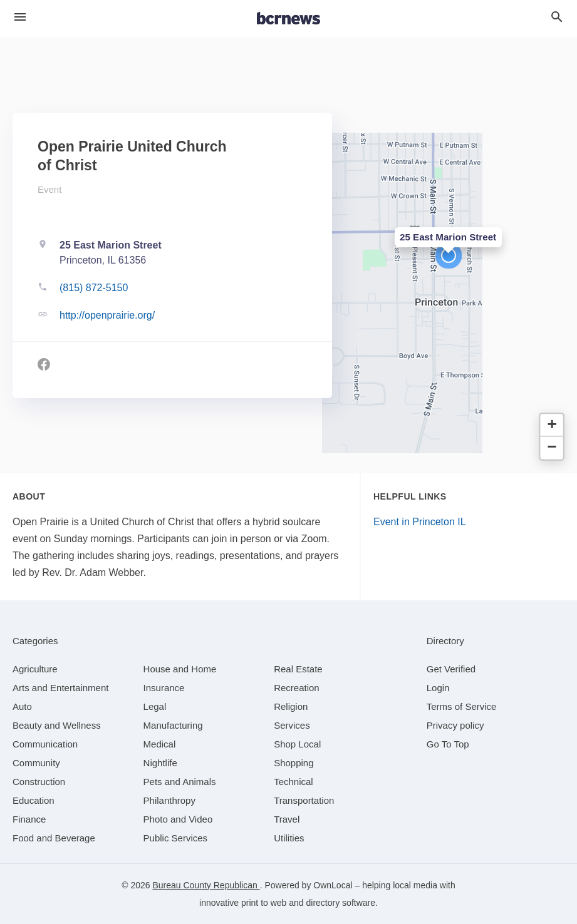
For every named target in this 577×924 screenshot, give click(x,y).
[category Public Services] (176, 838)
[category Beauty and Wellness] (57, 725)
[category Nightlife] (160, 763)
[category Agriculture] (35, 669)
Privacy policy (455, 725)
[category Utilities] (289, 838)
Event (49, 189)
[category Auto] (22, 706)
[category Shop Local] (297, 744)
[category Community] (36, 763)
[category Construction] (39, 782)
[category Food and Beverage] (54, 838)
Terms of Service (462, 706)
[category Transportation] (304, 800)
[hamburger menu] (20, 17)
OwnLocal (333, 885)
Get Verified (451, 669)
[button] (449, 255)
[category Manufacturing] (173, 725)
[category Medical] (160, 744)
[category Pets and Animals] (180, 782)
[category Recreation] (297, 688)
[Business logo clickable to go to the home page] (289, 19)
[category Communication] (45, 744)
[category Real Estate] (298, 669)
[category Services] (292, 725)
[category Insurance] (164, 688)
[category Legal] (155, 706)
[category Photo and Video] (178, 819)
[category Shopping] (294, 763)
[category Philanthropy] (169, 800)
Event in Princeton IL (420, 522)
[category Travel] (287, 819)
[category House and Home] (180, 669)
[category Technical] (294, 782)
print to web (264, 903)
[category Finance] (29, 819)
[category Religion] (291, 706)
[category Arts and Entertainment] (60, 688)
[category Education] (34, 800)
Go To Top (448, 744)
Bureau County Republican (206, 885)
